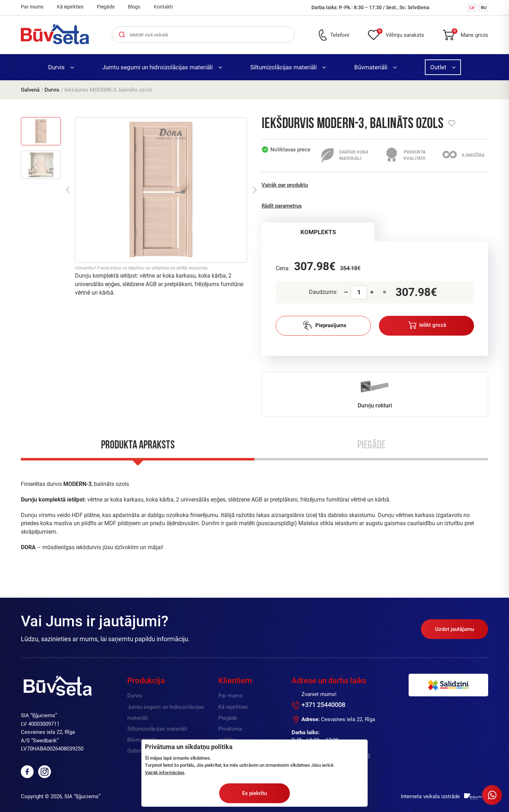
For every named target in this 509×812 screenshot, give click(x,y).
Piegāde (106, 7)
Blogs (134, 7)
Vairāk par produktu (285, 185)
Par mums (32, 7)
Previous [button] (68, 190)
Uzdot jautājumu (455, 629)
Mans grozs (470, 34)
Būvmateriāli (375, 67)
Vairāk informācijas (165, 773)
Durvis (61, 67)
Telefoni (340, 35)
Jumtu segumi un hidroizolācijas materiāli (162, 67)
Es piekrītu (255, 793)
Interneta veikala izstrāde (430, 796)
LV (472, 8)
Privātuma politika (230, 734)
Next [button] (255, 190)
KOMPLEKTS (318, 232)
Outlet (443, 67)
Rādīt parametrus (282, 206)
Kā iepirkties (70, 7)
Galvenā (30, 90)
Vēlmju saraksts (400, 34)
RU (484, 8)
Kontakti (163, 7)
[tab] (318, 232)
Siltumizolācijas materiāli (288, 67)
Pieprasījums (324, 325)
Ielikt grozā (427, 325)
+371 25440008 (323, 705)
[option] (161, 190)
